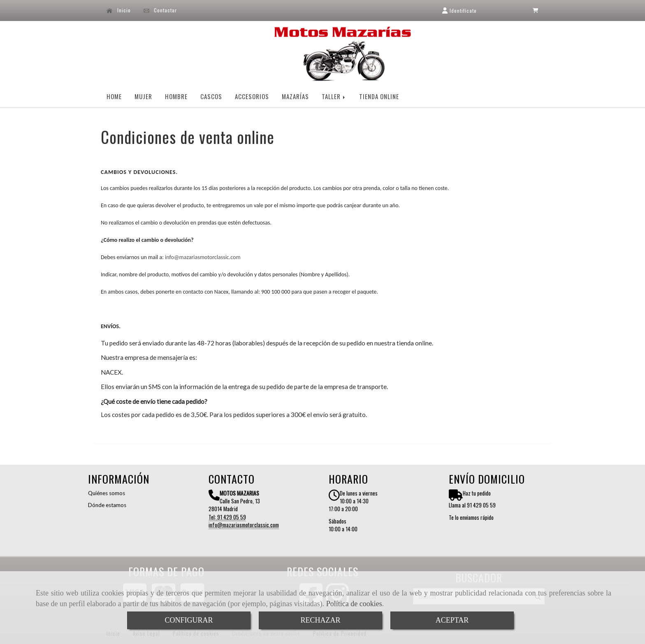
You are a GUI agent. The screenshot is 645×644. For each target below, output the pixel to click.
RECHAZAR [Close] (320, 620)
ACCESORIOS (252, 96)
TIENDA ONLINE (379, 96)
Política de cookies (354, 604)
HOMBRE (176, 96)
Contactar (160, 10)
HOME (114, 96)
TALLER (334, 96)
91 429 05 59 (232, 517)
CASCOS (211, 96)
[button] (459, 10)
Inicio (119, 10)
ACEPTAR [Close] (452, 620)
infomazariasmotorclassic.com (203, 257)
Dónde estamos (107, 505)
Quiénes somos (107, 493)
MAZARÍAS (295, 96)
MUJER (143, 96)
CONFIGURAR (189, 620)
